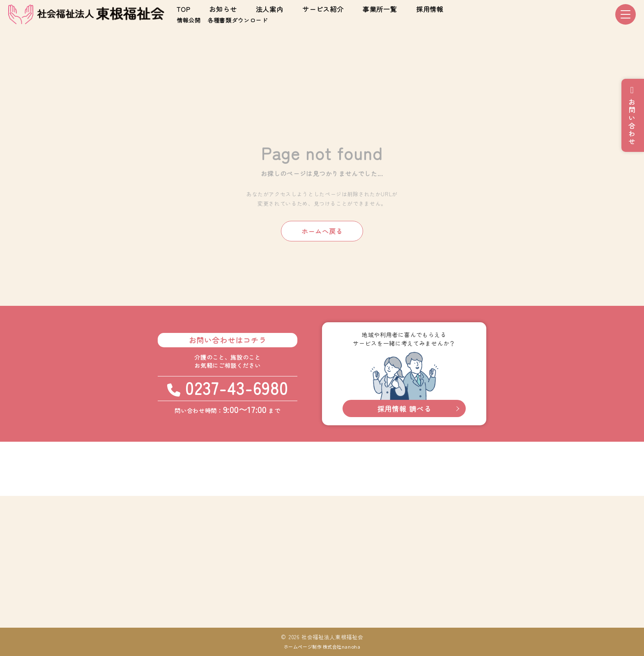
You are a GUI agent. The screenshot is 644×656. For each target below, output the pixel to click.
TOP (183, 9)
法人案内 (270, 9)
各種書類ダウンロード (238, 20)
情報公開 (189, 20)
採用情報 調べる (404, 409)
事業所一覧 (380, 9)
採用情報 (430, 9)
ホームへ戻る (322, 231)
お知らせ (223, 9)
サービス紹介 (323, 9)
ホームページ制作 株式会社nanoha (322, 647)
